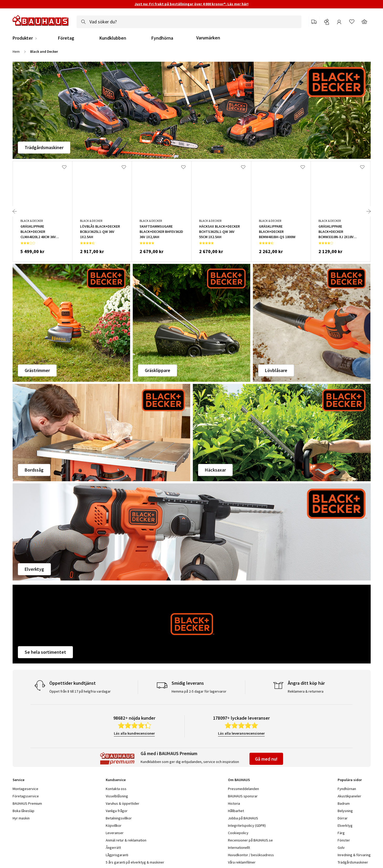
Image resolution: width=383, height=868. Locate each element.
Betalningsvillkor (119, 818)
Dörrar (343, 818)
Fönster (344, 840)
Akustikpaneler (349, 796)
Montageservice (25, 789)
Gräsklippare (158, 370)
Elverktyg (34, 569)
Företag (66, 38)
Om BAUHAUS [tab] (239, 780)
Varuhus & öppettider (123, 803)
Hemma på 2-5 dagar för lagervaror (199, 691)
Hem (16, 51)
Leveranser (115, 833)
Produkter (23, 38)
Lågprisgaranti (117, 855)
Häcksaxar (215, 470)
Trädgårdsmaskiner (44, 147)
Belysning (345, 811)
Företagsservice (26, 796)
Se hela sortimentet (45, 652)
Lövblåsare (276, 370)
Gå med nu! (266, 759)
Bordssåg (34, 470)
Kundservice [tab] (116, 780)
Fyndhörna (162, 38)
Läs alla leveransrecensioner (241, 733)
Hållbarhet (236, 811)
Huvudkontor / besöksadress (251, 855)
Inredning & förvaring (354, 855)
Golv (341, 848)
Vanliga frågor (117, 811)
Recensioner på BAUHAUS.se (250, 840)
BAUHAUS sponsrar (243, 796)
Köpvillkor (114, 825)
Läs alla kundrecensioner (134, 733)
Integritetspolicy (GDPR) (247, 825)
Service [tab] (18, 780)
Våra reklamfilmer (242, 862)
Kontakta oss (116, 789)
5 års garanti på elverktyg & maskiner (135, 862)
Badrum (344, 803)
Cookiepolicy (238, 833)
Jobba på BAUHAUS (243, 818)
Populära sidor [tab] (350, 780)
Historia (234, 803)
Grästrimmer (37, 370)
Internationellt (239, 848)
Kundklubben (113, 38)
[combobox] (189, 22)
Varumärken (208, 38)
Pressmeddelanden (243, 789)
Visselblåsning (117, 796)
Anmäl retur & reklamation (126, 840)
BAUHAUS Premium (27, 803)
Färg (341, 833)
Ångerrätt (113, 848)
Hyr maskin (21, 818)
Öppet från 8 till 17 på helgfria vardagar (80, 691)
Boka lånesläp (23, 811)
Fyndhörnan (347, 789)
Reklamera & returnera (306, 691)
